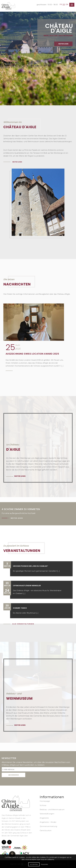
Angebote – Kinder (48, 822)
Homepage (45, 801)
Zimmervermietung (48, 826)
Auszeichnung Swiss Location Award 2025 (32, 354)
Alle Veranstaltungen (23, 624)
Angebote (44, 818)
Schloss (43, 805)
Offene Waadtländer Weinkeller (27, 586)
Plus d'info (44, 864)
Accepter (34, 864)
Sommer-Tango (20, 608)
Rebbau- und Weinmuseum (52, 810)
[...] (58, 571)
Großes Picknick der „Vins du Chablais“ (30, 566)
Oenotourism (46, 830)
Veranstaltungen (47, 814)
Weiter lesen (17, 162)
